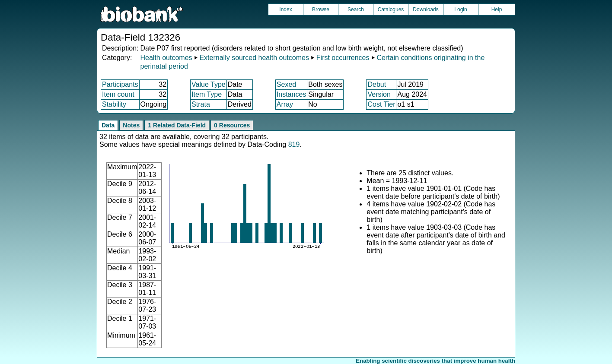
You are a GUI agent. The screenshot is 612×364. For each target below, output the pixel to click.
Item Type (207, 94)
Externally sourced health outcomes (254, 58)
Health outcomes (166, 58)
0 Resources (232, 125)
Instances (291, 94)
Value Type (209, 84)
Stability (114, 104)
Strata (201, 104)
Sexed (286, 84)
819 (294, 144)
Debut (377, 84)
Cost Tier (381, 104)
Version (379, 94)
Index (285, 9)
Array (285, 104)
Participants (120, 84)
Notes (131, 125)
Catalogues (391, 9)
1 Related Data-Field (177, 125)
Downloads (426, 9)
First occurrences (343, 58)
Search (356, 9)
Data (108, 125)
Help (497, 9)
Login (461, 9)
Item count (118, 94)
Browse (321, 9)
